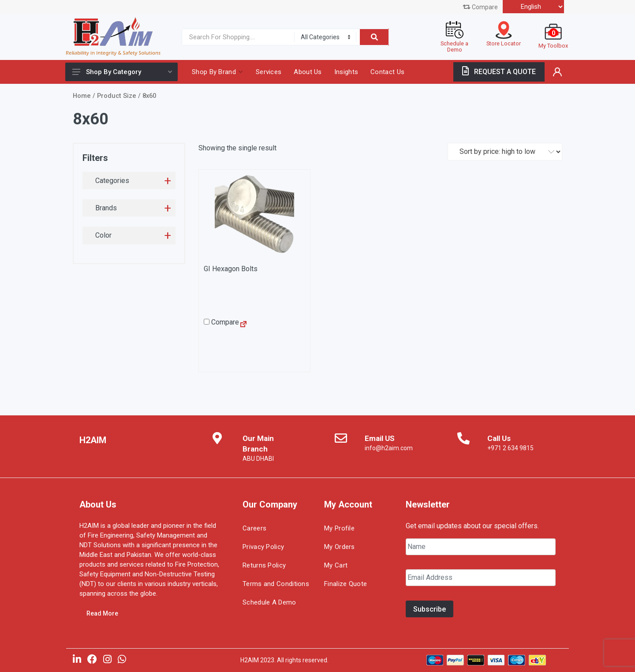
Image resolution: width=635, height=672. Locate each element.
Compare (480, 7)
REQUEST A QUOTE (499, 72)
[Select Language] (533, 7)
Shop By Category (122, 72)
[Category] (325, 37)
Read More (102, 613)
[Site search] (236, 37)
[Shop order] (505, 152)
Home (82, 96)
